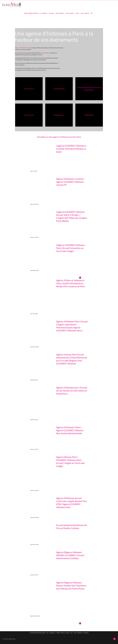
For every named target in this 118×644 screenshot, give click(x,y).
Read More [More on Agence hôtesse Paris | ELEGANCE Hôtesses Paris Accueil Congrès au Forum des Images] (85, 490)
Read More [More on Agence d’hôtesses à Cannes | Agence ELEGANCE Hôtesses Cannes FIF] (85, 204)
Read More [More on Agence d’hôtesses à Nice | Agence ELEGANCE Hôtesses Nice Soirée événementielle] (85, 449)
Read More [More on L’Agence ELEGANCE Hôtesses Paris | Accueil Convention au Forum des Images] (85, 270)
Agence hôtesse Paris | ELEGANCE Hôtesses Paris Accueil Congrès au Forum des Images (70, 462)
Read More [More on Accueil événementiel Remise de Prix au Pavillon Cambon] (85, 544)
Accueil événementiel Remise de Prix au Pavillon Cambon (71, 527)
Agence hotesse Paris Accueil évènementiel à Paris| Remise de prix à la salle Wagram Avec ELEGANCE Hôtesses (72, 359)
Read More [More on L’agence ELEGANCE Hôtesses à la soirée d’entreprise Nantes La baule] (85, 171)
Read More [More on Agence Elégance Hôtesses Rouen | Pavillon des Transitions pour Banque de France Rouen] (85, 616)
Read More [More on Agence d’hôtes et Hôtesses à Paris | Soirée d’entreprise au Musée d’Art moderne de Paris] (85, 314)
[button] (91, 13)
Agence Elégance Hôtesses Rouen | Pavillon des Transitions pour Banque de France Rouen (71, 586)
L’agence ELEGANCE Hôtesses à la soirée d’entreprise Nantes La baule (71, 149)
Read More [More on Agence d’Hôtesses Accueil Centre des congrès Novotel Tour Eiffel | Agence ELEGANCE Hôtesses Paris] (85, 517)
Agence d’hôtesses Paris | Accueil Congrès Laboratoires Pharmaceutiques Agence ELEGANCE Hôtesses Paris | (72, 326)
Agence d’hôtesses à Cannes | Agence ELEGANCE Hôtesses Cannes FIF (70, 182)
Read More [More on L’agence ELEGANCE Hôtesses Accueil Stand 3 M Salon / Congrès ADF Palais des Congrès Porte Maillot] (85, 237)
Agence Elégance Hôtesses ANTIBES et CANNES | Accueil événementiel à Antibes (70, 555)
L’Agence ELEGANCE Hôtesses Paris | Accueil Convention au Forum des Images (70, 248)
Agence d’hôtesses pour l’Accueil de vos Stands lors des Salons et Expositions (72, 391)
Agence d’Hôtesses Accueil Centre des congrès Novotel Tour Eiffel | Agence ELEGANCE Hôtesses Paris (72, 503)
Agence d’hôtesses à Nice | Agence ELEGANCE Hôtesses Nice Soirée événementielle (70, 430)
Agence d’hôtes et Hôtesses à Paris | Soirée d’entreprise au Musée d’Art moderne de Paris (71, 283)
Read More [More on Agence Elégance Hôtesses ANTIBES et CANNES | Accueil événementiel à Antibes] (85, 575)
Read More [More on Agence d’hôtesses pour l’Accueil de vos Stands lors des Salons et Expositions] (85, 420)
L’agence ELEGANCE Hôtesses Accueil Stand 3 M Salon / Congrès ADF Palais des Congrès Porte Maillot (71, 216)
